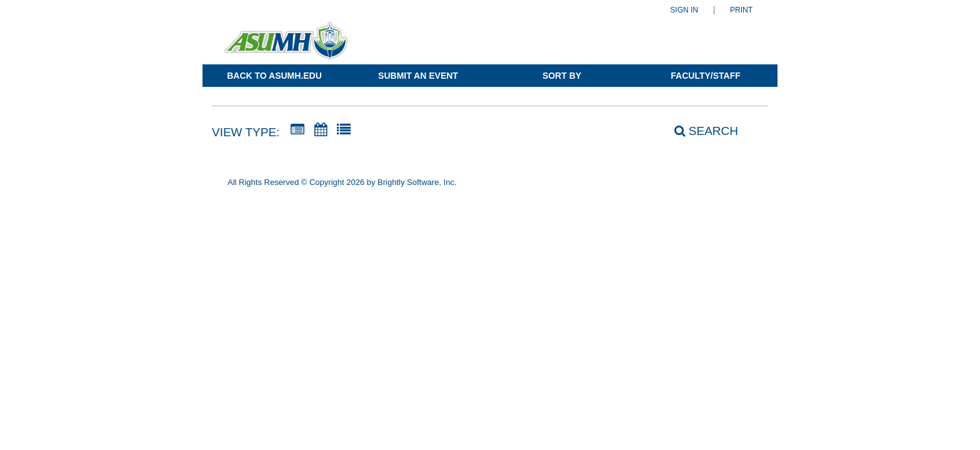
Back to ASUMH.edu (274, 76)
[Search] (699, 131)
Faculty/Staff (705, 76)
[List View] (344, 130)
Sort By (562, 76)
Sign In (684, 10)
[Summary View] (297, 130)
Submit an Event (418, 76)
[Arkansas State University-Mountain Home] (286, 46)
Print (741, 10)
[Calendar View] (321, 130)
